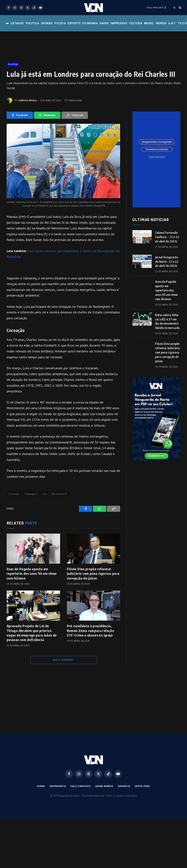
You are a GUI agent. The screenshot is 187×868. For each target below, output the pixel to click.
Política (32, 23)
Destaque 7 (31, 494)
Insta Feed (142, 786)
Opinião (47, 23)
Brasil (149, 23)
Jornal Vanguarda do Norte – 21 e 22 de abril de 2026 (167, 262)
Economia (90, 23)
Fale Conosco (80, 786)
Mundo (161, 23)
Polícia (60, 23)
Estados (17, 23)
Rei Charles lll (59, 494)
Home (41, 786)
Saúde (104, 23)
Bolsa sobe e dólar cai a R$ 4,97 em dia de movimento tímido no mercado (167, 321)
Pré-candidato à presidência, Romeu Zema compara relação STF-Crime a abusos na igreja (90, 630)
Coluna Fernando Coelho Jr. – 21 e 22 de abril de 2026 (167, 237)
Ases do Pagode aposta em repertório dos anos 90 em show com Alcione (32, 573)
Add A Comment (63, 660)
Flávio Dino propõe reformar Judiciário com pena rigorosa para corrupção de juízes (93, 573)
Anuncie (124, 786)
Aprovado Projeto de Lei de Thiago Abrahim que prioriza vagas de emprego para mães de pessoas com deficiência (32, 633)
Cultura (136, 23)
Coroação (14, 494)
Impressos (119, 23)
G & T (172, 23)
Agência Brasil (28, 101)
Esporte (74, 23)
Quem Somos (104, 786)
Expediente (58, 786)
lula (45, 494)
